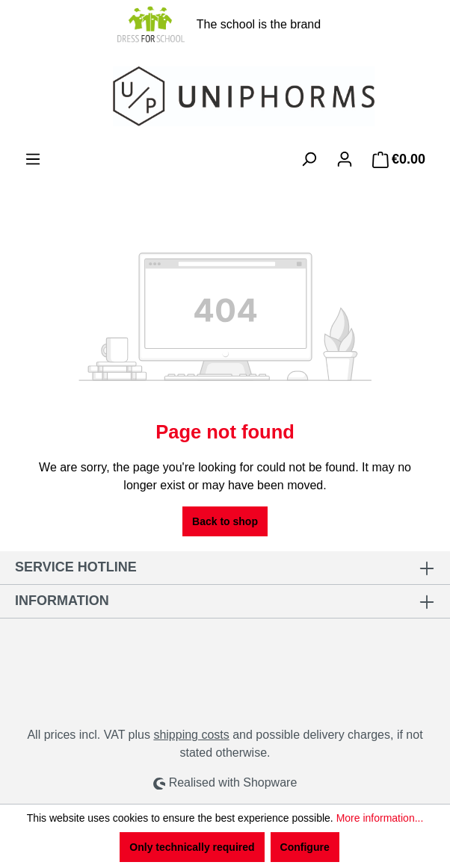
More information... (380, 818)
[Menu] (33, 159)
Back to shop (225, 521)
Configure (305, 847)
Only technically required (192, 847)
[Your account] (345, 159)
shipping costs (191, 735)
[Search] (309, 159)
